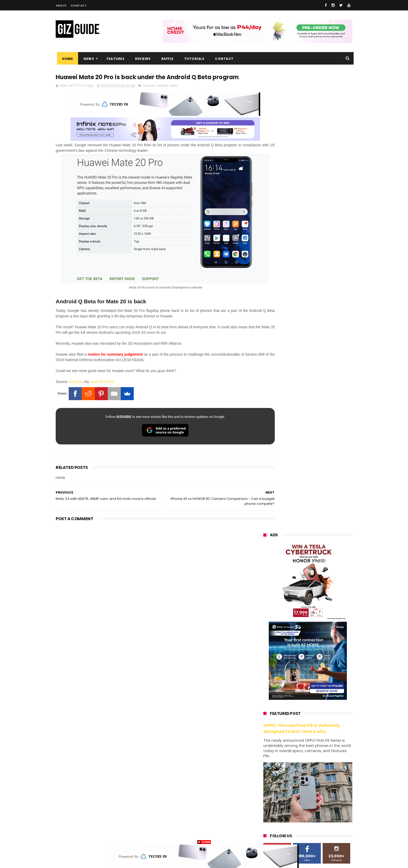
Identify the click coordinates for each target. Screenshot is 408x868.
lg (319, 748)
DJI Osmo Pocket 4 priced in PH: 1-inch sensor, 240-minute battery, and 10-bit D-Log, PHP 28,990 (321, 512)
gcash (316, 767)
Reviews (142, 59)
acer (264, 767)
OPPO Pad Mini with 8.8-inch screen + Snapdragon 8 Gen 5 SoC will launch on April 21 (319, 662)
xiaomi (294, 729)
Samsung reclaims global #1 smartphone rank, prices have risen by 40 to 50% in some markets (319, 563)
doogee (305, 796)
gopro (318, 825)
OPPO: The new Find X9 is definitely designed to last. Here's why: (302, 270)
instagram (269, 816)
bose (316, 835)
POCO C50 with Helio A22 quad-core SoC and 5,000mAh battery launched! (321, 435)
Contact (79, 5)
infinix (293, 748)
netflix (265, 787)
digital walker (271, 796)
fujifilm (293, 777)
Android (75, 384)
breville (291, 835)
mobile (162, 96)
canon (292, 787)
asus (323, 738)
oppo (264, 729)
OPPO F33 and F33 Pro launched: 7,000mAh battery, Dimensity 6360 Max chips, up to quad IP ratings (321, 638)
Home (66, 59)
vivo (323, 729)
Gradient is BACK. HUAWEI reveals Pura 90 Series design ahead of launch (318, 486)
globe (265, 748)
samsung (301, 719)
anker (298, 816)
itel (317, 787)
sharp (320, 777)
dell (314, 806)
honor (295, 738)
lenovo (266, 758)
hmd (292, 825)
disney (266, 825)
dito (289, 767)
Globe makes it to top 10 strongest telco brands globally (321, 585)
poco (264, 777)
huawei (149, 96)
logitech (267, 806)
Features (114, 59)
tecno (323, 758)
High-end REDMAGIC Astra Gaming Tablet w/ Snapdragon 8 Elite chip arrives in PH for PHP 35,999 (320, 461)
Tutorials (193, 59)
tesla (264, 835)
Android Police (102, 384)
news (174, 96)
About (61, 5)
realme (266, 738)
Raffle (166, 59)
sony (295, 758)
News (87, 59)
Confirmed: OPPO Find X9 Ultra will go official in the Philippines (320, 534)
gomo (325, 816)
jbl (292, 806)
